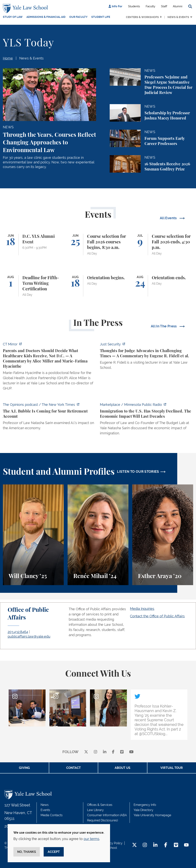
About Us (122, 768)
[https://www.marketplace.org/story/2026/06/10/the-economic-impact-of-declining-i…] (147, 420)
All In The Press (164, 326)
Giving (24, 768)
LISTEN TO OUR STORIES (138, 471)
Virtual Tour (172, 768)
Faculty (150, 6)
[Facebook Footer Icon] (166, 845)
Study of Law (13, 17)
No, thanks (27, 852)
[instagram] (96, 752)
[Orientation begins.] (98, 286)
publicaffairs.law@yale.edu (29, 636)
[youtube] (131, 752)
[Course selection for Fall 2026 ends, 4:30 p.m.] (163, 245)
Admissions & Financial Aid (46, 17)
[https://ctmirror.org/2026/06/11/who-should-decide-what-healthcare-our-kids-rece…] (49, 367)
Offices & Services (100, 805)
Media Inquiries (142, 609)
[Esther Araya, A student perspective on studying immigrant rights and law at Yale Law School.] (163, 535)
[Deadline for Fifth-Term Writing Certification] (33, 286)
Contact (73, 768)
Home (8, 58)
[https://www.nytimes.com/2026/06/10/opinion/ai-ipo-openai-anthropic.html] (49, 417)
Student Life (101, 17)
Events (45, 810)
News (45, 805)
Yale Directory (143, 810)
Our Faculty (78, 17)
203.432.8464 (18, 632)
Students (134, 6)
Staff (164, 6)
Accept (54, 852)
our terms (91, 839)
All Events (169, 218)
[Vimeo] (122, 752)
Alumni (178, 6)
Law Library (95, 810)
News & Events (178, 17)
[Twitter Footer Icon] (134, 845)
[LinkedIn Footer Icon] (155, 845)
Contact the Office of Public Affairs (157, 616)
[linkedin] (105, 752)
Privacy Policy (113, 843)
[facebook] (113, 752)
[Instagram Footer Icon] (145, 845)
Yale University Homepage (152, 815)
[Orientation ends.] (163, 286)
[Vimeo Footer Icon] (176, 845)
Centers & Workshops (142, 17)
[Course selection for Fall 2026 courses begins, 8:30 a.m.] (98, 245)
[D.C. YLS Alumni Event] (33, 245)
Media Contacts (52, 815)
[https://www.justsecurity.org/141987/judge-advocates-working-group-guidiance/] (147, 357)
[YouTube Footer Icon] (186, 845)
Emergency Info (145, 805)
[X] (86, 752)
